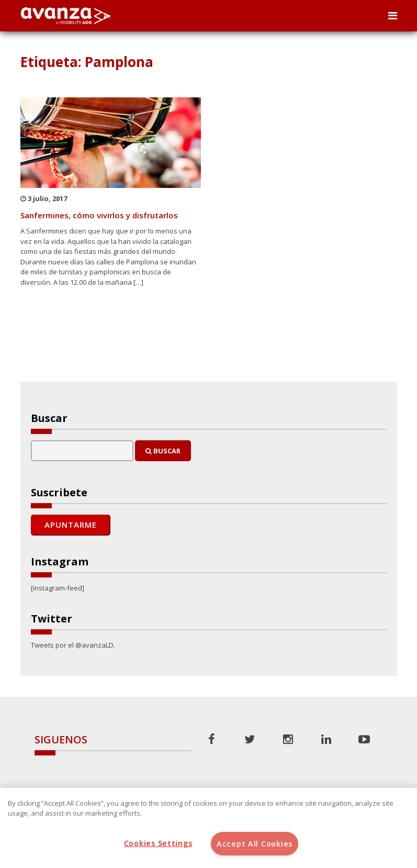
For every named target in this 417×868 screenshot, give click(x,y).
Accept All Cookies (255, 844)
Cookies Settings (158, 843)
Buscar (163, 451)
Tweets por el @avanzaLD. (73, 645)
